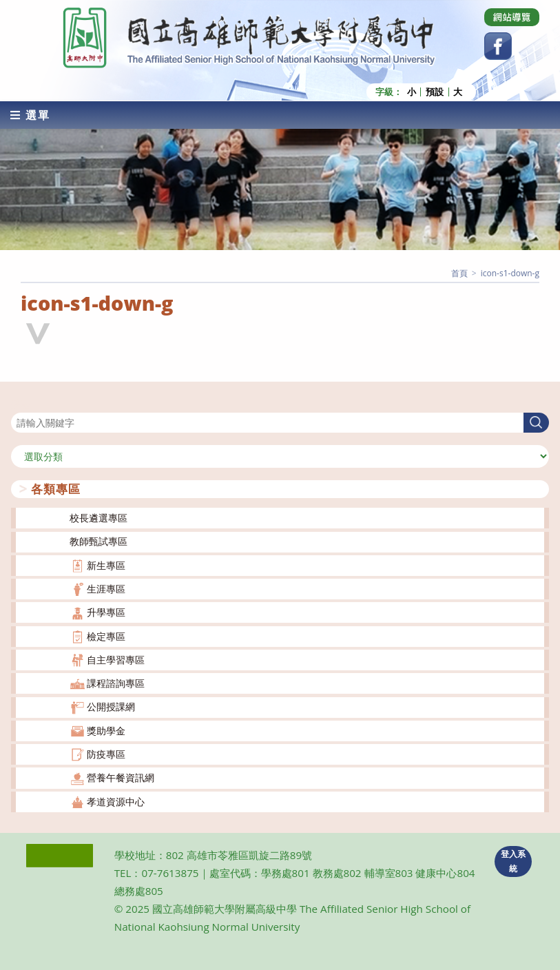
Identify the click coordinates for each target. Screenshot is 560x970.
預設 (435, 92)
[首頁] (459, 273)
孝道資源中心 (116, 802)
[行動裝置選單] (30, 115)
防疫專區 (106, 754)
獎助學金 (106, 731)
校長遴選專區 (98, 518)
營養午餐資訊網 (121, 777)
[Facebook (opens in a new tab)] (498, 46)
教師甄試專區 (98, 541)
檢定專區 (106, 636)
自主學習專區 (116, 660)
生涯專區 (106, 589)
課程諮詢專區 (116, 683)
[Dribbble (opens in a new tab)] (512, 17)
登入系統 (513, 861)
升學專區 (106, 612)
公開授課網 (111, 706)
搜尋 (21, 404)
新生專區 (106, 565)
